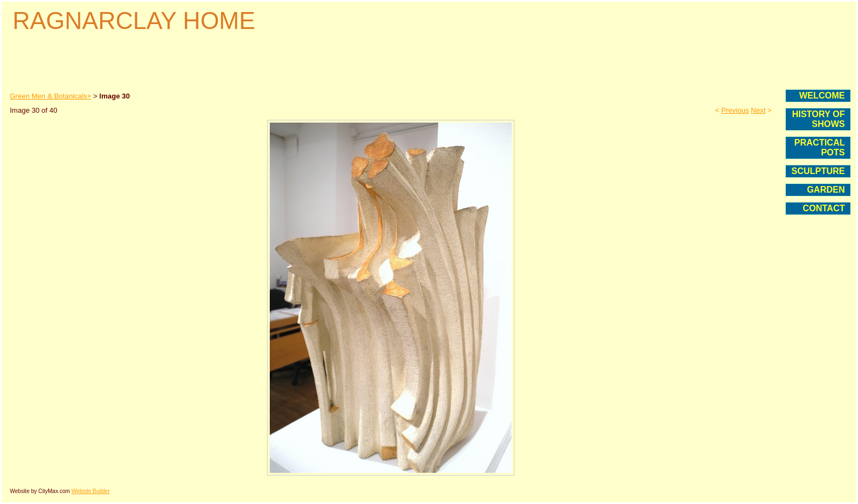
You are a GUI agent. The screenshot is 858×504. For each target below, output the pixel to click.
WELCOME (822, 95)
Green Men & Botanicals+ (51, 96)
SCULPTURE (818, 171)
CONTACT (824, 208)
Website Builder (91, 491)
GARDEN (826, 190)
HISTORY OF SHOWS (818, 119)
